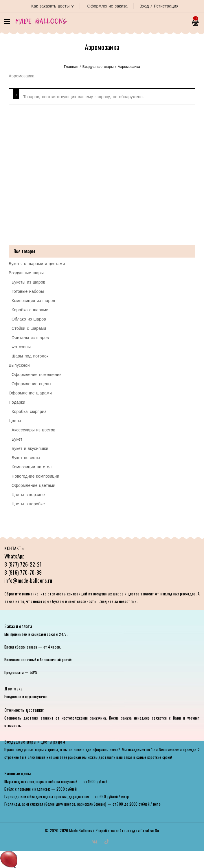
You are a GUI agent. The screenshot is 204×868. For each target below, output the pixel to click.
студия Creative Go (143, 830)
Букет (17, 439)
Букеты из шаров (29, 282)
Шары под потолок (30, 356)
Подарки (17, 402)
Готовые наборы (28, 291)
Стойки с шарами (29, 328)
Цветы (15, 421)
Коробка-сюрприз (29, 411)
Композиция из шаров (33, 301)
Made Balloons (81, 830)
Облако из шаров (29, 319)
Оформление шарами (30, 393)
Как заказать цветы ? (53, 6)
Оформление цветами (33, 485)
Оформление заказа (107, 6)
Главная (71, 67)
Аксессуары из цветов (33, 430)
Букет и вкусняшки (30, 448)
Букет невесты (26, 458)
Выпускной (19, 365)
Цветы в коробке (28, 504)
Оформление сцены (31, 384)
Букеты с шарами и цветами (37, 264)
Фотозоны (21, 347)
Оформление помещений (37, 375)
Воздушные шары (98, 67)
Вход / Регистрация (159, 6)
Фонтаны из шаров (30, 338)
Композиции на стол (32, 467)
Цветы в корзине (28, 495)
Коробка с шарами (30, 310)
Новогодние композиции (35, 476)
